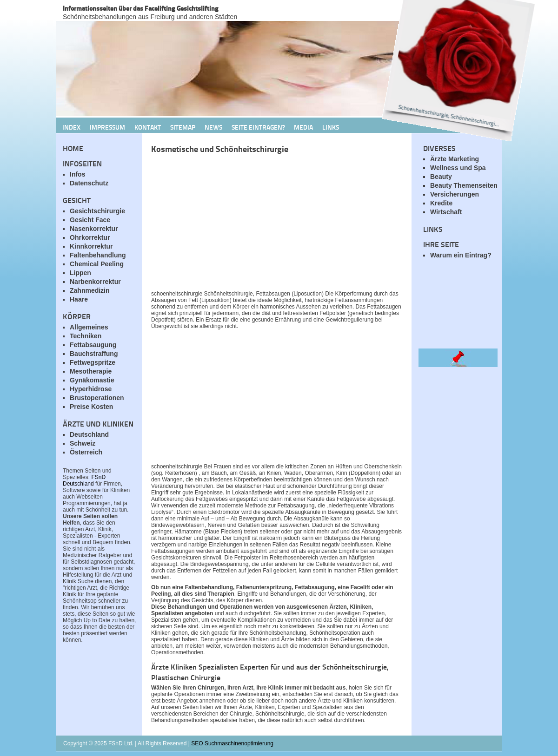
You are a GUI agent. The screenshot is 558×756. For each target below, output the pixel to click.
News (213, 127)
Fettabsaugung (93, 345)
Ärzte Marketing (455, 159)
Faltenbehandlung (98, 255)
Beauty (441, 177)
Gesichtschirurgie (97, 211)
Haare (79, 299)
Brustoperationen (97, 398)
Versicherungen (455, 194)
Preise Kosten (91, 407)
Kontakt (148, 127)
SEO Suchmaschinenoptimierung (232, 743)
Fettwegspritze (93, 362)
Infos (77, 174)
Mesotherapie (91, 371)
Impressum (107, 127)
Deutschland (89, 434)
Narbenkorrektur (95, 282)
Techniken (86, 336)
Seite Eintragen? (258, 127)
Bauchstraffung (94, 354)
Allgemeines (89, 327)
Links (331, 127)
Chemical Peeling (97, 264)
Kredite (441, 203)
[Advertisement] (260, 224)
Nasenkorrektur (94, 229)
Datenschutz (89, 183)
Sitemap (183, 127)
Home (73, 148)
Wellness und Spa (458, 168)
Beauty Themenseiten (464, 185)
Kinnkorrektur (91, 246)
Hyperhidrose (91, 389)
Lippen (80, 273)
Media (303, 127)
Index (71, 127)
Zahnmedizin (90, 290)
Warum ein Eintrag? (461, 255)
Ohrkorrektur (90, 237)
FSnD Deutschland (84, 480)
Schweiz (83, 443)
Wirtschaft (446, 212)
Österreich (86, 452)
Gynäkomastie (92, 380)
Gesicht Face (90, 220)
